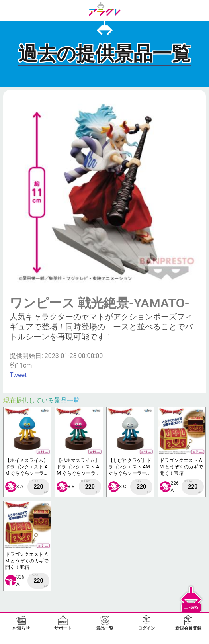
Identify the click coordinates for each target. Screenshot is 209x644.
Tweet (18, 375)
